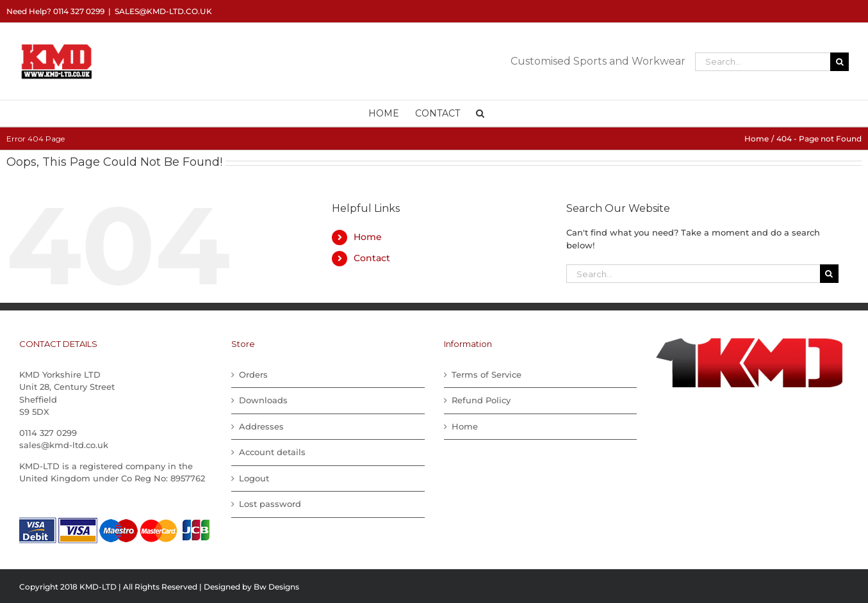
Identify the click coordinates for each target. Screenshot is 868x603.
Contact (372, 258)
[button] (480, 113)
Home (368, 237)
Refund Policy (481, 400)
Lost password (270, 504)
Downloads (263, 400)
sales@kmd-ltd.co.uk (163, 11)
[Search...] (763, 62)
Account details (272, 452)
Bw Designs (276, 587)
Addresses (261, 426)
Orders (253, 374)
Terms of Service (487, 374)
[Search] (839, 62)
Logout (254, 478)
